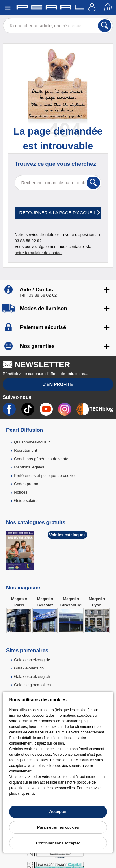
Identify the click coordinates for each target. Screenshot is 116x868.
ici (32, 793)
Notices (21, 492)
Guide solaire (26, 500)
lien (61, 743)
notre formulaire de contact (39, 253)
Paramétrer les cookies (58, 827)
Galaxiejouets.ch (29, 668)
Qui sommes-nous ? (32, 442)
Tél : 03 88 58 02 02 (38, 295)
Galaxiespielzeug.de (32, 660)
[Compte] (93, 8)
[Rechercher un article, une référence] (58, 26)
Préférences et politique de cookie (44, 475)
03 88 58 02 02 (28, 241)
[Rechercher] (105, 26)
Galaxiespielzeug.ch (32, 676)
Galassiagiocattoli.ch (32, 685)
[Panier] (108, 8)
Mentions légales (29, 467)
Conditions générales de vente (41, 459)
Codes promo (26, 484)
